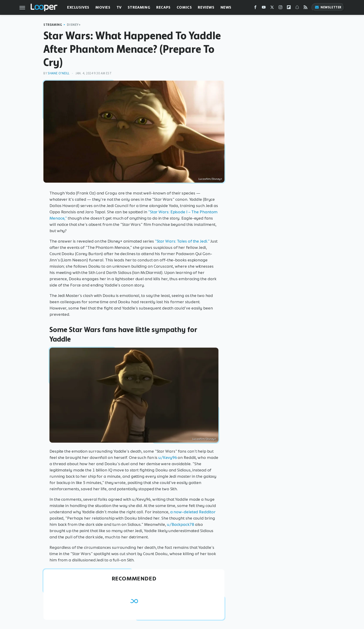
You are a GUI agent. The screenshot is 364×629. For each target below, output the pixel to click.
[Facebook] (255, 8)
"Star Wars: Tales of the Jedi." (182, 241)
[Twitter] (272, 8)
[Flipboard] (289, 8)
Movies (103, 7)
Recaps (163, 7)
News (226, 7)
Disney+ (74, 25)
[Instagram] (280, 8)
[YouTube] (264, 8)
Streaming (139, 7)
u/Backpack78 (180, 524)
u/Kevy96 (167, 458)
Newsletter (328, 7)
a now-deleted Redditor (193, 512)
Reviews (206, 7)
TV (119, 7)
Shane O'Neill (59, 73)
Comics (184, 7)
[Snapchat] (297, 8)
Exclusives (78, 7)
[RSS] (305, 8)
